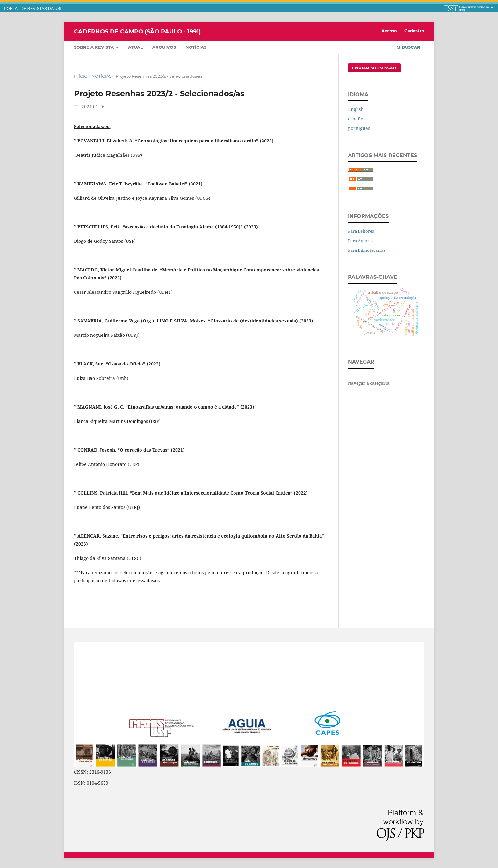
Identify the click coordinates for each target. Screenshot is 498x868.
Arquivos (164, 47)
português (359, 128)
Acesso (389, 31)
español (356, 119)
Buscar (408, 47)
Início (81, 76)
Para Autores (361, 241)
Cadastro (414, 31)
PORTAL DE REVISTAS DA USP (33, 9)
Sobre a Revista (94, 47)
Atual (135, 47)
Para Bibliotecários (367, 250)
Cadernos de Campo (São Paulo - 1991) (137, 31)
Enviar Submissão (374, 68)
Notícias (196, 47)
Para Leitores (361, 231)
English (356, 109)
